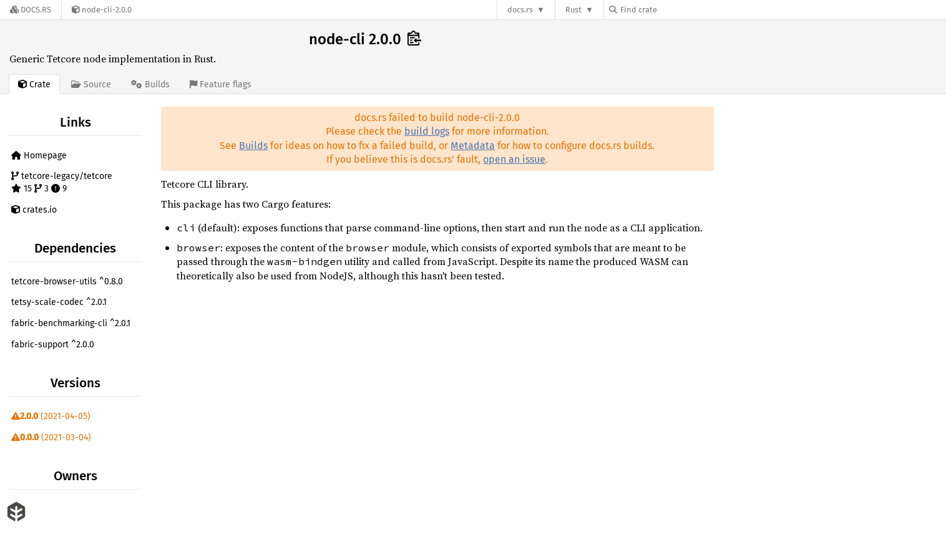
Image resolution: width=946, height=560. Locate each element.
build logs (427, 131)
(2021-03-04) (51, 437)
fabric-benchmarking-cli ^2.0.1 (71, 323)
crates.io (34, 210)
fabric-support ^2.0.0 (53, 345)
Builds (253, 146)
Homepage (39, 156)
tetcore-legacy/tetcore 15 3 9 (62, 182)
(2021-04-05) (51, 416)
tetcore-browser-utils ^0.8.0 (67, 282)
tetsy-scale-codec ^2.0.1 (59, 302)
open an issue (514, 159)
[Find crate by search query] (671, 10)
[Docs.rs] (31, 10)
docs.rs (520, 10)
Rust (573, 10)
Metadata (473, 146)
